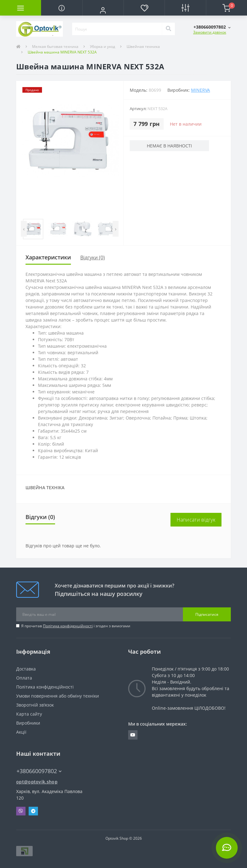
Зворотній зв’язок (35, 705)
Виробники (28, 723)
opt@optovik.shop (37, 782)
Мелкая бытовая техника (55, 46)
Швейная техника (143, 46)
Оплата (24, 678)
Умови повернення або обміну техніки (58, 696)
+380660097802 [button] (39, 771)
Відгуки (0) (93, 258)
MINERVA (200, 90)
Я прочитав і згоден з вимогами (76, 626)
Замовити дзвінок (210, 32)
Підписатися (207, 614)
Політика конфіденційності (68, 626)
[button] (103, 10)
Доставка (26, 669)
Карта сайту (29, 714)
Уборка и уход (103, 46)
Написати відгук (196, 520)
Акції (21, 732)
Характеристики (48, 257)
